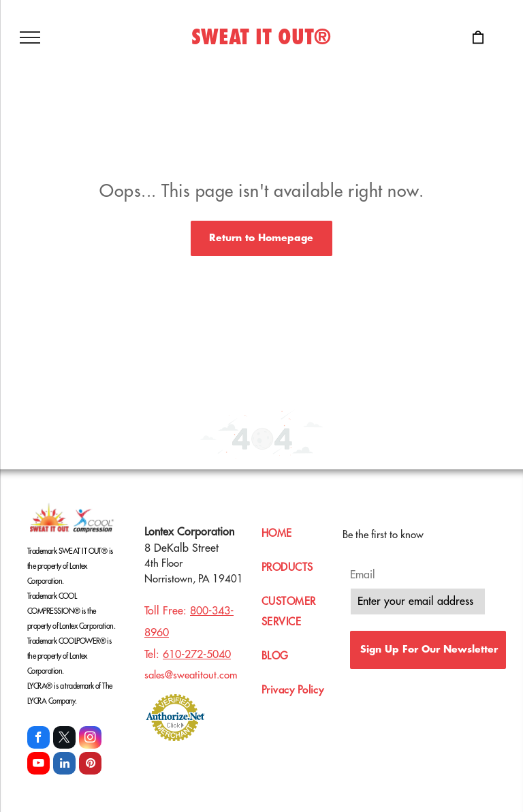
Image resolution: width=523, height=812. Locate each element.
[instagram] (90, 739)
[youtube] (38, 765)
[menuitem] (305, 541)
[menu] (30, 37)
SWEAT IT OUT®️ (261, 37)
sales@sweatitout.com (191, 675)
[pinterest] (90, 765)
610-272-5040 (197, 655)
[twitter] (64, 739)
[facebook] (38, 739)
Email (363, 575)
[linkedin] (64, 765)
